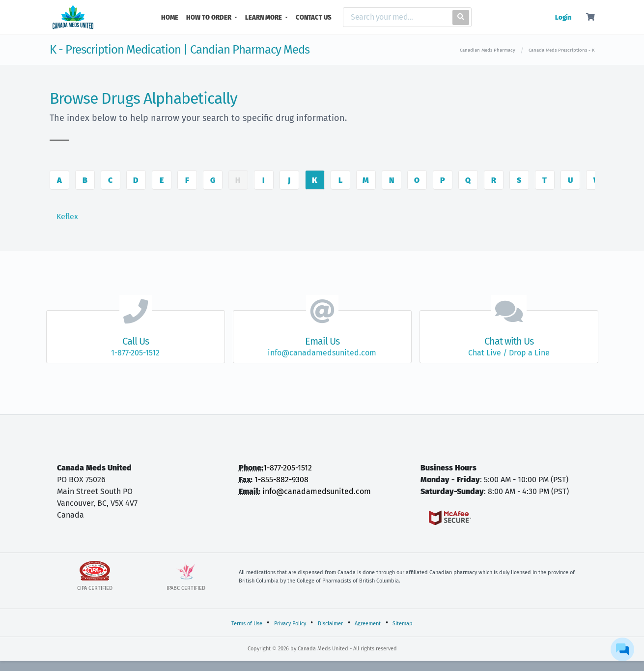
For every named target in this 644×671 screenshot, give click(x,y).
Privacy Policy (290, 624)
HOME (172, 17)
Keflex (67, 217)
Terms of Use (247, 624)
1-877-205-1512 (288, 468)
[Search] (395, 17)
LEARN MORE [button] (264, 17)
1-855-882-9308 (281, 480)
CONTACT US (314, 17)
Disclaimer (330, 624)
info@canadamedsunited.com (317, 491)
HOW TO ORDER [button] (210, 17)
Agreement (368, 624)
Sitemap (403, 624)
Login (563, 17)
